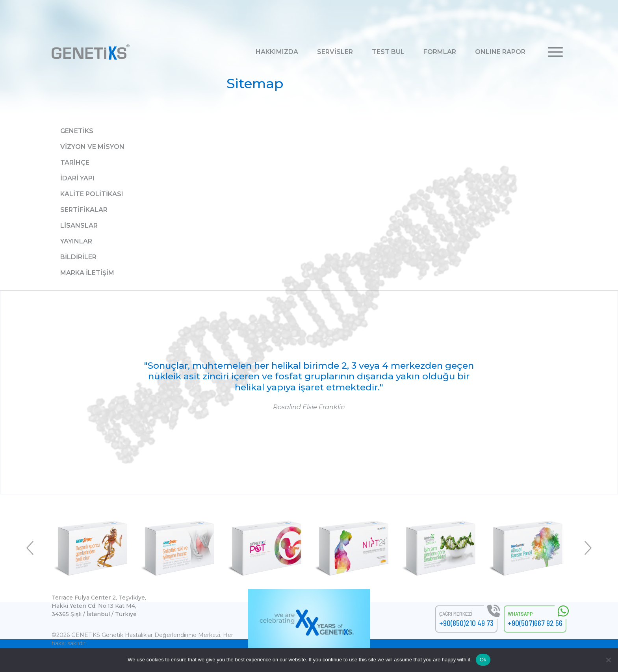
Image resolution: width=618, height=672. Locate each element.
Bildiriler (78, 257)
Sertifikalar (84, 210)
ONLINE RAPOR (500, 52)
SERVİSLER (335, 52)
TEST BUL (388, 52)
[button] (555, 51)
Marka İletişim (87, 273)
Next (587, 548)
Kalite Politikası (92, 194)
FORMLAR (440, 52)
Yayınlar (76, 241)
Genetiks (77, 131)
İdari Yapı (77, 178)
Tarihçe (75, 162)
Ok (483, 660)
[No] (608, 660)
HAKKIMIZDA (277, 52)
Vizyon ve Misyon (92, 147)
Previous (31, 548)
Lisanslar (79, 226)
